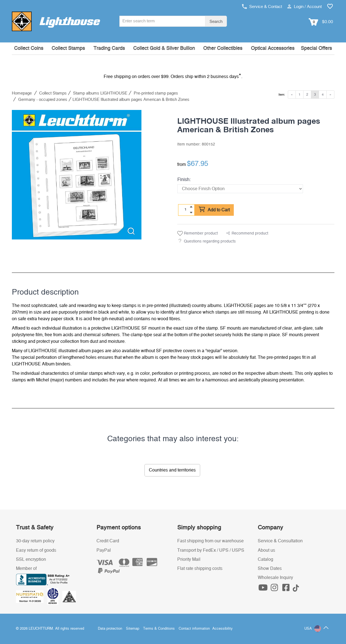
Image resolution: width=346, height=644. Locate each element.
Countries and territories (172, 470)
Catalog (265, 559)
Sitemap (133, 629)
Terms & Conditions (159, 629)
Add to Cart (214, 210)
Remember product (198, 233)
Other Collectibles (223, 48)
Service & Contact (262, 7)
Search (216, 22)
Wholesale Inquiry (275, 578)
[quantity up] (191, 207)
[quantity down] (191, 212)
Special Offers (316, 48)
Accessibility (222, 629)
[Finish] (240, 189)
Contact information (194, 629)
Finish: (184, 180)
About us (266, 550)
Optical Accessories (273, 48)
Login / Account (305, 7)
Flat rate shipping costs (200, 568)
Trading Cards (109, 48)
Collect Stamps (68, 48)
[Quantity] (185, 210)
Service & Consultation (280, 541)
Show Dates (270, 568)
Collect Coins (29, 48)
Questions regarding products (210, 241)
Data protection (110, 629)
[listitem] (77, 175)
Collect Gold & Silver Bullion (164, 48)
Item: (282, 95)
